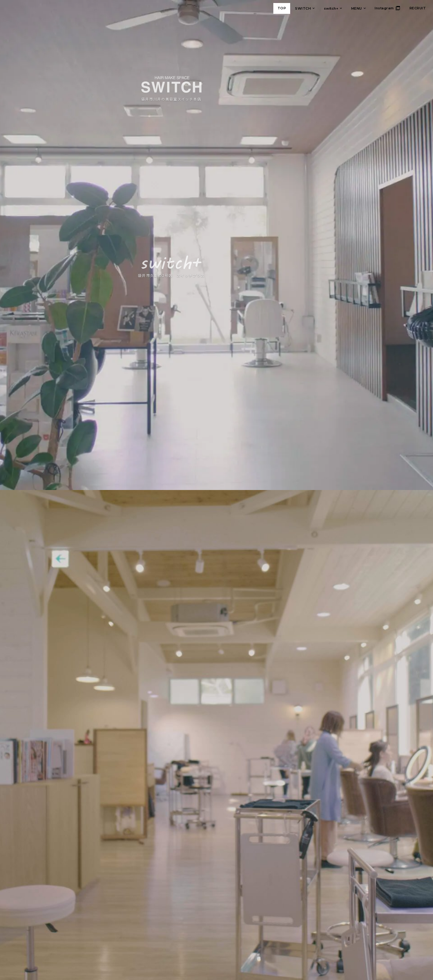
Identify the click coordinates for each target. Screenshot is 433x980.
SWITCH (303, 8)
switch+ (331, 8)
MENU (357, 8)
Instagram (384, 8)
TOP (282, 8)
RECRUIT (418, 8)
